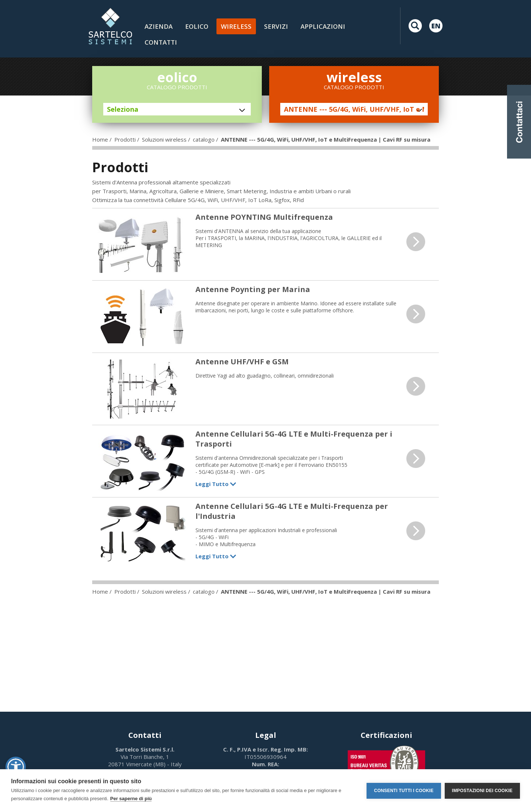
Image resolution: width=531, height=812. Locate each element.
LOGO (110, 26)
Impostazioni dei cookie (482, 791)
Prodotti (125, 139)
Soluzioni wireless (164, 139)
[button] (16, 767)
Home (100, 139)
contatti (161, 42)
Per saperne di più (131, 799)
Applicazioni (323, 26)
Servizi (276, 26)
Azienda (159, 26)
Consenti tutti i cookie (404, 791)
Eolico (197, 26)
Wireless (236, 26)
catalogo (204, 139)
